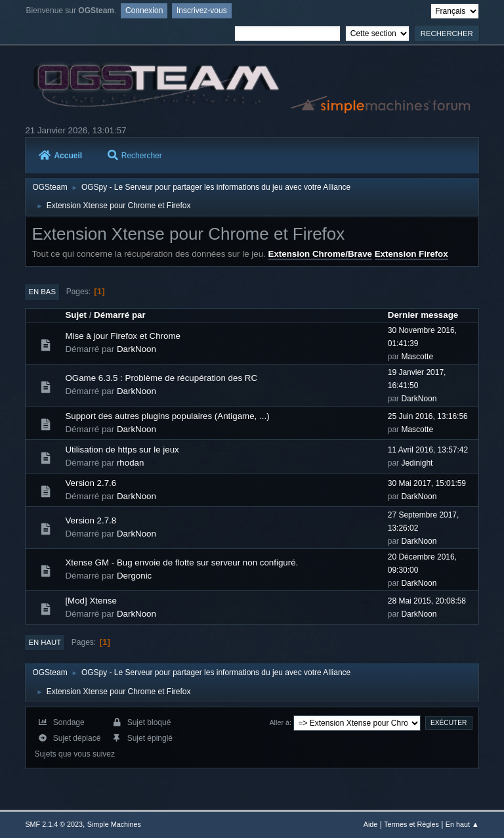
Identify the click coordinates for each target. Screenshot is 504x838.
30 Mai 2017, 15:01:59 (427, 483)
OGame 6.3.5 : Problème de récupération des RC (161, 378)
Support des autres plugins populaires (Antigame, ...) (167, 416)
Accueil (60, 156)
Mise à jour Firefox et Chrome (123, 336)
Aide (371, 824)
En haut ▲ (462, 824)
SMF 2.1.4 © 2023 (54, 824)
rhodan (131, 463)
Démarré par (120, 315)
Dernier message (423, 315)
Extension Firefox (411, 254)
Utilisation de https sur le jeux (122, 450)
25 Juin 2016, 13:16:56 (428, 416)
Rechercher (135, 156)
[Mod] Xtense (91, 601)
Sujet (76, 315)
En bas (42, 292)
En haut (45, 642)
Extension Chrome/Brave (321, 254)
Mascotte (417, 357)
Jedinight (417, 463)
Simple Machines (114, 824)
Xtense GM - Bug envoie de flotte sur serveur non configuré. (181, 562)
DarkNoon (136, 349)
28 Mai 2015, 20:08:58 (427, 601)
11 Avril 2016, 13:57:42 (428, 450)
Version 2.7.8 (91, 520)
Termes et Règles (411, 824)
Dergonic (134, 576)
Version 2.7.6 (91, 483)
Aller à (279, 722)
